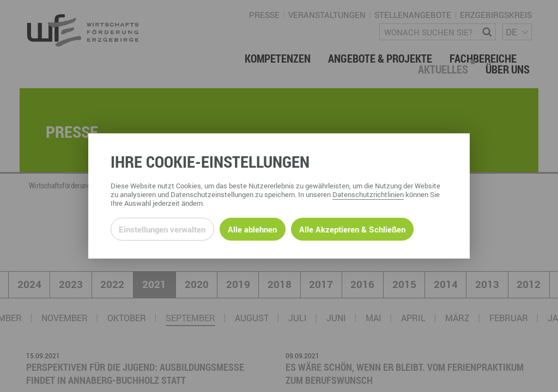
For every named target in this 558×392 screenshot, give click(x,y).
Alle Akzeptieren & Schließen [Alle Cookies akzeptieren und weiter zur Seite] (352, 229)
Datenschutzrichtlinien (368, 194)
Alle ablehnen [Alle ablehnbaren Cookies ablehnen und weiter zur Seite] (252, 229)
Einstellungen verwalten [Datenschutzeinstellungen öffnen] (162, 229)
